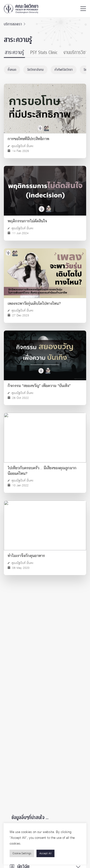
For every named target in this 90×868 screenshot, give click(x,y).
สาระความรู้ (14, 53)
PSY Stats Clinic (44, 53)
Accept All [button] (45, 853)
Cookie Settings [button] (22, 853)
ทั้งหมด (12, 70)
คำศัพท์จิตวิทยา (64, 70)
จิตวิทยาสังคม (35, 70)
